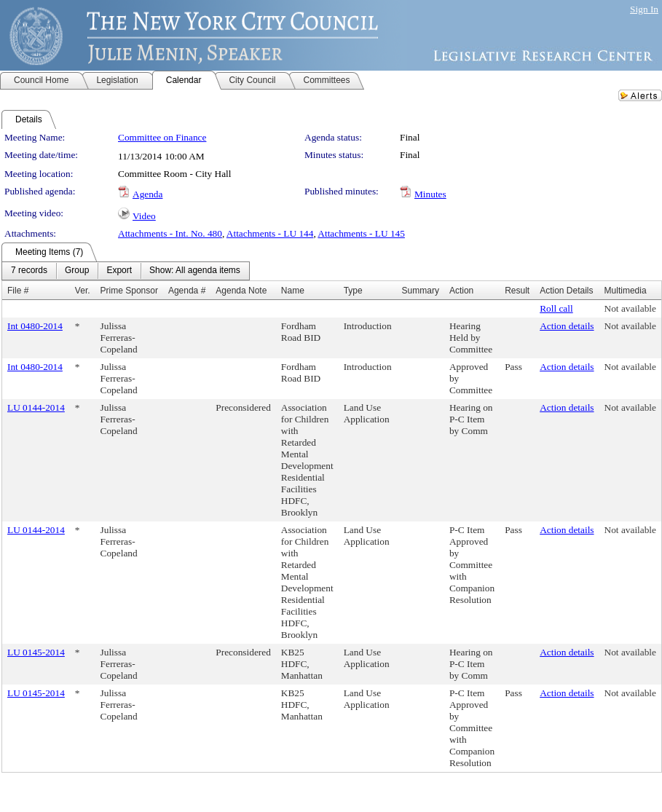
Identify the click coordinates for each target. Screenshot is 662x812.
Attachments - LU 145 (361, 233)
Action (461, 291)
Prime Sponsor (129, 291)
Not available (630, 308)
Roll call (556, 308)
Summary (421, 291)
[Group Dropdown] (77, 271)
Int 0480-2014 (35, 326)
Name (293, 291)
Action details (567, 326)
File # (18, 291)
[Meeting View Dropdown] (195, 271)
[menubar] (126, 271)
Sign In (644, 9)
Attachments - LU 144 (270, 233)
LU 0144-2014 (36, 407)
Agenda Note (241, 291)
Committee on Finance (162, 137)
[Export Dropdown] (119, 271)
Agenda (147, 194)
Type (353, 291)
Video (144, 216)
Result (517, 291)
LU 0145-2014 (36, 652)
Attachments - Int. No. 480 (170, 233)
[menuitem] (29, 271)
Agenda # (187, 291)
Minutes (430, 194)
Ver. (83, 291)
